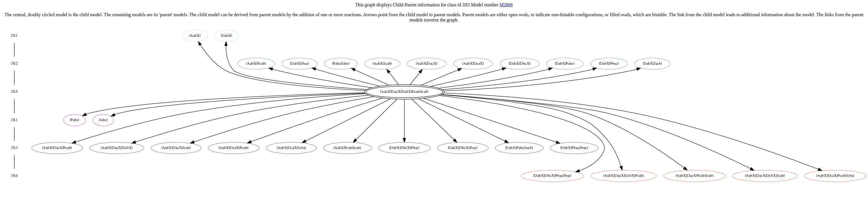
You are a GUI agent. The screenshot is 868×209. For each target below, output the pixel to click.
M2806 (506, 5)
